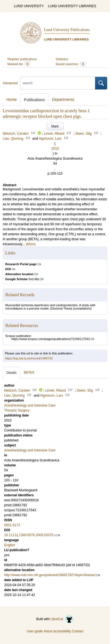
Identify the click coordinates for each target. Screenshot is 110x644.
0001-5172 (12, 525)
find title (22, 279)
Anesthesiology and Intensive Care (30, 450)
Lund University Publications (67, 30)
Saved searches (71, 64)
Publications (34, 100)
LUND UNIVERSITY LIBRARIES (72, 6)
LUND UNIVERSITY (29, 6)
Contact (78, 631)
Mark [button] (55, 126)
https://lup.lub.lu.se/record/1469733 (29, 358)
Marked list (19, 64)
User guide (35, 631)
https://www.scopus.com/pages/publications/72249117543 (51, 339)
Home (11, 99)
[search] (58, 83)
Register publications (22, 59)
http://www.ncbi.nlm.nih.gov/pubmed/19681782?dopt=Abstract (50, 575)
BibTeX (29, 372)
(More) (31, 244)
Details (11, 373)
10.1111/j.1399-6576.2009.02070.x (30, 535)
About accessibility (57, 631)
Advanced (10, 83)
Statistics (62, 59)
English (10, 545)
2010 (55, 149)
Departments (63, 99)
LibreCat (62, 619)
